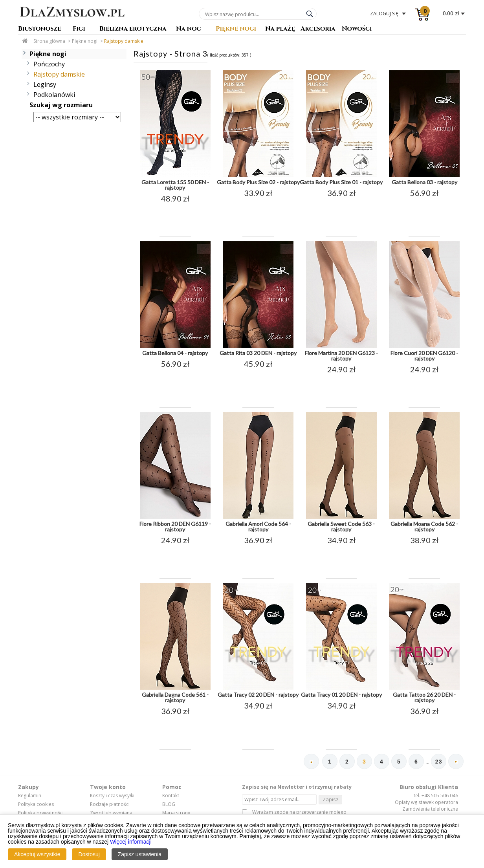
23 (438, 762)
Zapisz (331, 800)
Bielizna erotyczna (133, 29)
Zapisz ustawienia (140, 854)
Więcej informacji (131, 842)
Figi (79, 29)
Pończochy (49, 64)
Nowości (357, 29)
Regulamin (30, 797)
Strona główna (49, 41)
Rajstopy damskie (124, 41)
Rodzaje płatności (110, 805)
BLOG (169, 805)
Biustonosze (39, 29)
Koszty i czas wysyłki (112, 797)
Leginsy (45, 84)
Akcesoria (318, 29)
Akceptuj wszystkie (37, 854)
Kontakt (171, 797)
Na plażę (280, 29)
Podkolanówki (54, 95)
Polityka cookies (36, 805)
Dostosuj (89, 854)
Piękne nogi (236, 29)
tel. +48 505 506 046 (436, 796)
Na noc (189, 29)
